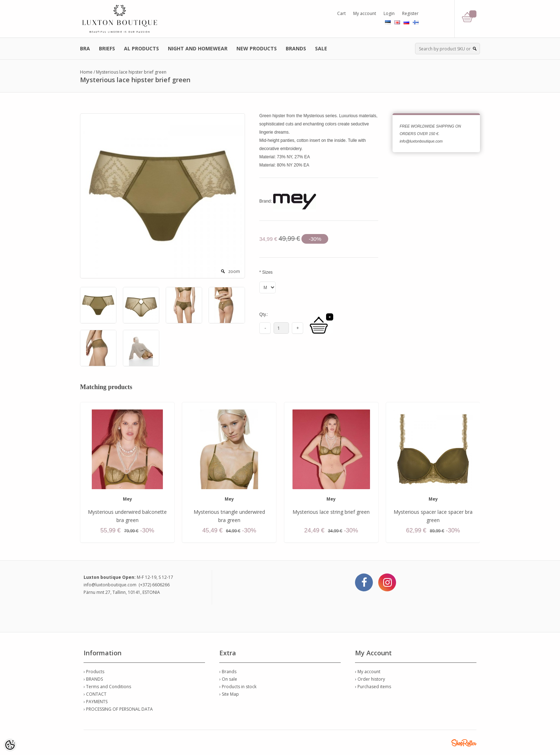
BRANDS (296, 48)
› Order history (370, 679)
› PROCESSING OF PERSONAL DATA (118, 709)
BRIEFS (107, 48)
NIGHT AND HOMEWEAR (198, 48)
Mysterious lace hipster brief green (131, 72)
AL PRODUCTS (141, 48)
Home (86, 72)
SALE (321, 48)
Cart (341, 13)
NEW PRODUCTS (257, 48)
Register (410, 13)
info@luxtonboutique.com (110, 585)
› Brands (228, 672)
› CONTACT (95, 694)
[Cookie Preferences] (10, 745)
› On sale (228, 679)
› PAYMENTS (96, 702)
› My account (368, 672)
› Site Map (229, 694)
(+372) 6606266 (154, 585)
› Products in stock (238, 687)
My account (365, 13)
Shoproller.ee (464, 743)
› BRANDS (93, 679)
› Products (94, 672)
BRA (85, 48)
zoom (234, 271)
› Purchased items (373, 687)
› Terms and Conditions (107, 687)
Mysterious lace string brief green (331, 512)
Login (389, 13)
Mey (127, 499)
